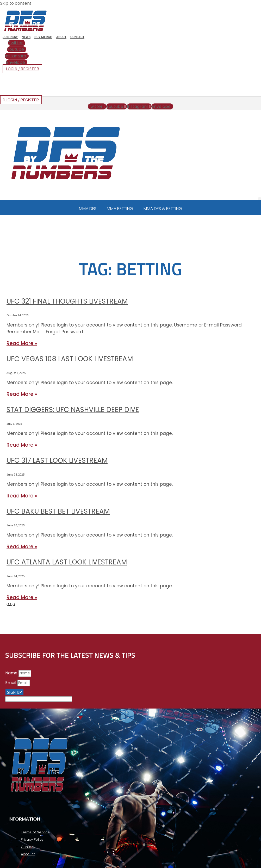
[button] (260, 199)
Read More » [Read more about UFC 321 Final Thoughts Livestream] (22, 343)
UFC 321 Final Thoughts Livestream (67, 301)
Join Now (10, 37)
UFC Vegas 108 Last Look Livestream (70, 359)
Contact (77, 37)
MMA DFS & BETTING (163, 209)
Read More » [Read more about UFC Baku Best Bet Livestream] (22, 547)
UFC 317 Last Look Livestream (57, 460)
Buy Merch (43, 37)
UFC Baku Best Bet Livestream (58, 511)
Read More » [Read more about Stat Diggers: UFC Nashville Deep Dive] (22, 445)
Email (11, 683)
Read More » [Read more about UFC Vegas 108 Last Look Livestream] (22, 394)
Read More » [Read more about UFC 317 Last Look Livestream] (22, 496)
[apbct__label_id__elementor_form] (39, 699)
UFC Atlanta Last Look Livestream (67, 562)
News (26, 37)
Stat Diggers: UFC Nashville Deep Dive (73, 410)
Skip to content (16, 3)
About (61, 37)
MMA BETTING (120, 209)
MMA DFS (88, 209)
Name (12, 673)
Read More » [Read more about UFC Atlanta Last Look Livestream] (22, 597)
